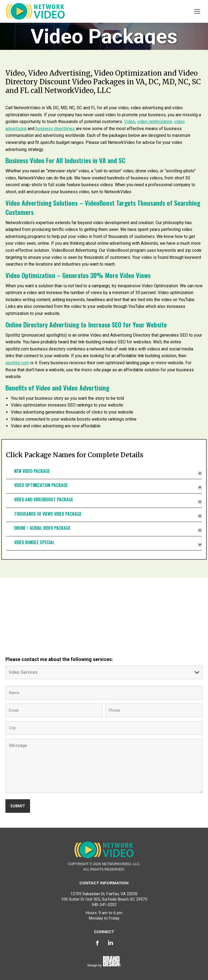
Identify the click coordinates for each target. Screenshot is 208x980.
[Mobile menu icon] (197, 11)
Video (130, 122)
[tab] (104, 474)
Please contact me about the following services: (59, 659)
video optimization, (155, 122)
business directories (55, 129)
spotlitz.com (17, 363)
